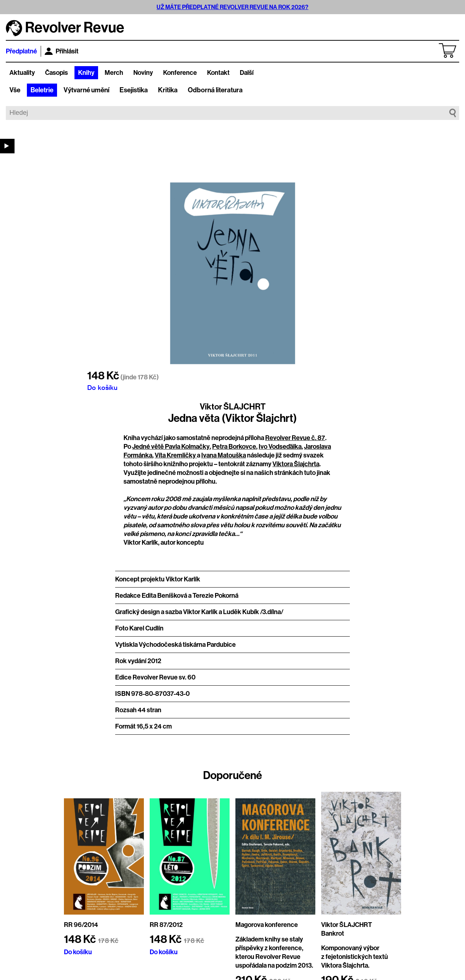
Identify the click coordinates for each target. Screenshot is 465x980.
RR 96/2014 (81, 925)
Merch (114, 73)
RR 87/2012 (166, 925)
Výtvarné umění (86, 90)
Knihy (86, 73)
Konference (180, 73)
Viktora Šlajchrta (296, 464)
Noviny (143, 73)
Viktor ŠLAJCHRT (233, 407)
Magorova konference (267, 925)
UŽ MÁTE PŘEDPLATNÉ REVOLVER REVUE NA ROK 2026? (232, 7)
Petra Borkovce (234, 447)
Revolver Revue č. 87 (295, 438)
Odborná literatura (215, 90)
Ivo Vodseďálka (280, 447)
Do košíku (102, 387)
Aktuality (22, 73)
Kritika (168, 90)
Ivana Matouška (224, 455)
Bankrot (333, 933)
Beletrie (42, 90)
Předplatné (21, 51)
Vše (15, 90)
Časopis (56, 73)
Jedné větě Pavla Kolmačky (171, 447)
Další (247, 73)
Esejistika (134, 90)
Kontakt (218, 73)
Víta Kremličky (176, 455)
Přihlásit (62, 51)
